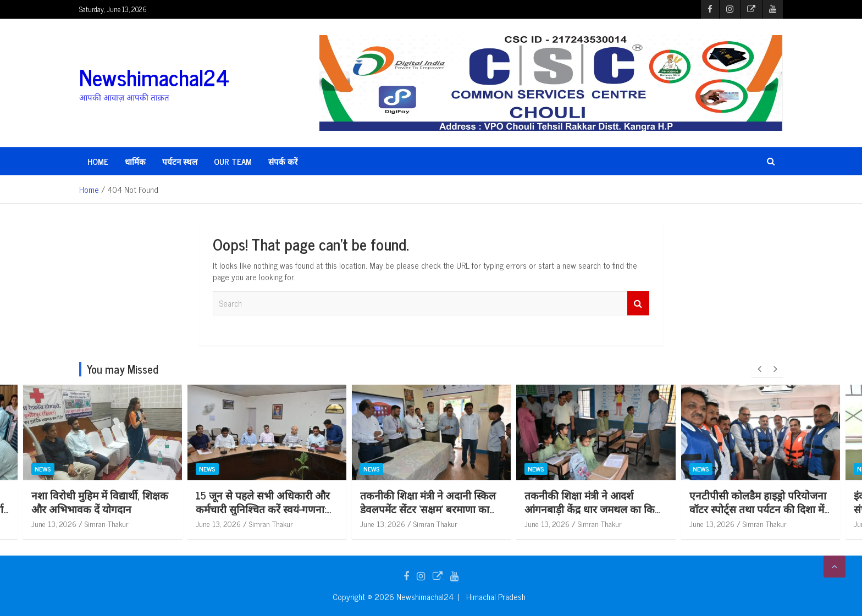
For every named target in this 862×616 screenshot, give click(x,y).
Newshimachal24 (154, 77)
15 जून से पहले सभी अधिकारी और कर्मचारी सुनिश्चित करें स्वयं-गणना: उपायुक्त (427, 508)
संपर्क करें (283, 161)
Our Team (233, 161)
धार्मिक (135, 161)
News (43, 469)
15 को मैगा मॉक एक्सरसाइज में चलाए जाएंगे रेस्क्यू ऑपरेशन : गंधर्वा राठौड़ (100, 508)
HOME (98, 161)
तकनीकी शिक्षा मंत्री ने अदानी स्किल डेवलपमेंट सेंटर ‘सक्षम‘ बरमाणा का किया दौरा (592, 508)
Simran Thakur (107, 523)
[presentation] (759, 369)
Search (638, 304)
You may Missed (123, 369)
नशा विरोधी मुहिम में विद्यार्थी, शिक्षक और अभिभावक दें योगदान (264, 502)
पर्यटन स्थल (180, 161)
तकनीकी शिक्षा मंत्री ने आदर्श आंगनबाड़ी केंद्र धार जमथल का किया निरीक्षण (758, 508)
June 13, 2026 (54, 523)
